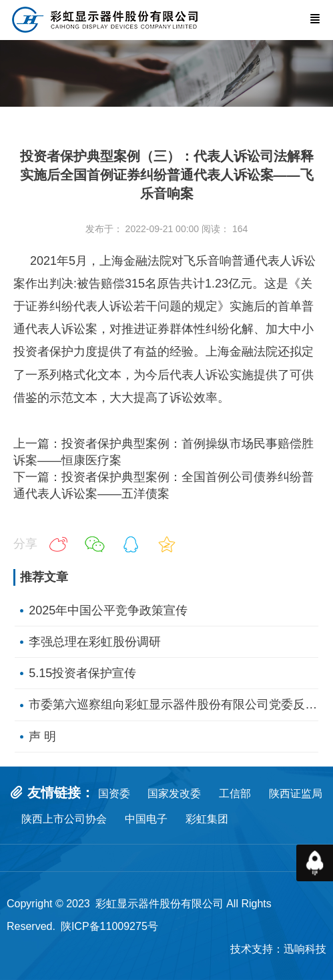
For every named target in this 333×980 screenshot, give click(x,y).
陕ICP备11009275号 (109, 926)
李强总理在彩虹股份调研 (95, 642)
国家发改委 (174, 794)
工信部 (235, 794)
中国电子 (155, 819)
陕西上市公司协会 (64, 819)
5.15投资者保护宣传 (82, 673)
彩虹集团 (207, 819)
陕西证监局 (296, 794)
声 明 (42, 737)
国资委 (114, 794)
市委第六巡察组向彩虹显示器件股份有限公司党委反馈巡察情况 (174, 704)
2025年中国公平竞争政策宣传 (108, 610)
